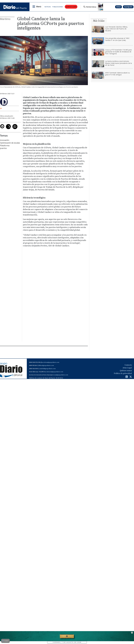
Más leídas (99, 21)
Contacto (128, 365)
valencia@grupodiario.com (55, 372)
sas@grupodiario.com (61, 375)
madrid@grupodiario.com (48, 369)
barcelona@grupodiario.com (50, 362)
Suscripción (128, 7)
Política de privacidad (123, 373)
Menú (39, 7)
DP (1, 108)
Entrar (118, 7)
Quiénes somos (126, 371)
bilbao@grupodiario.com (46, 365)
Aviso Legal (127, 368)
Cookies (5, 641)
